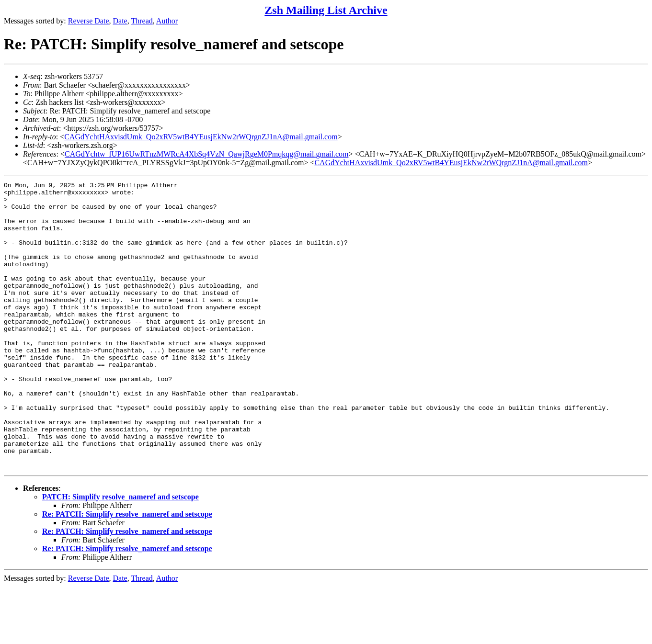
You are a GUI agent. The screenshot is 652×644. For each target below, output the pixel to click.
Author (167, 21)
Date (120, 21)
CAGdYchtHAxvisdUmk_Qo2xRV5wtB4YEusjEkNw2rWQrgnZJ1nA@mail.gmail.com (201, 137)
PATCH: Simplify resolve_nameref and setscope (120, 554)
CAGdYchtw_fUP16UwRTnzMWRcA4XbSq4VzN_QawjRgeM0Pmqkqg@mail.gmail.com (206, 154)
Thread (142, 21)
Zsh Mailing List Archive (326, 10)
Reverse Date (89, 21)
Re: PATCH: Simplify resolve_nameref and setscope (127, 571)
